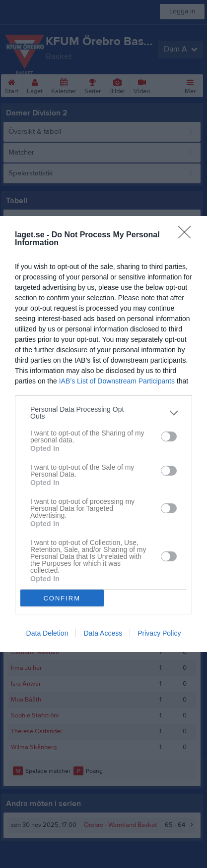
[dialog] (103, 434)
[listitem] (103, 413)
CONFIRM (62, 598)
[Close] (188, 235)
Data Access (103, 633)
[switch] (169, 436)
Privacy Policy (159, 633)
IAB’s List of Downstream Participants (117, 381)
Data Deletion (47, 633)
